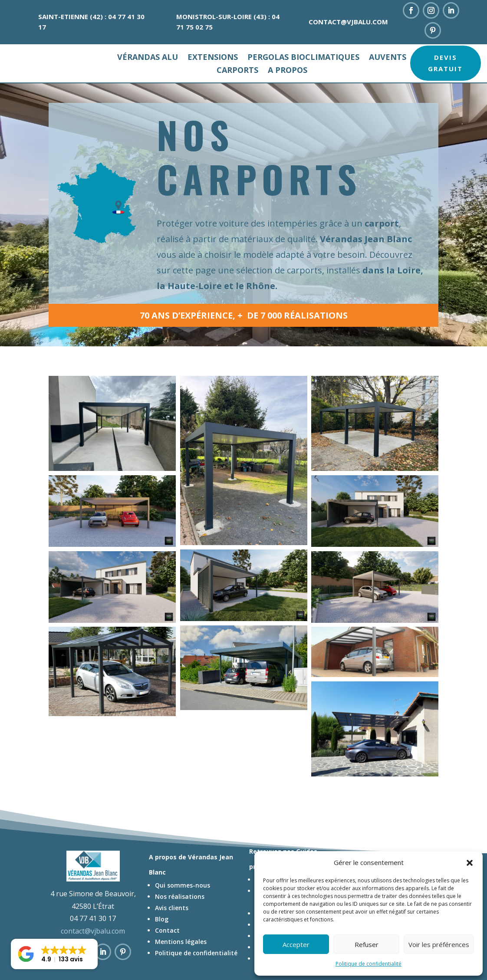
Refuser (367, 944)
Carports (237, 71)
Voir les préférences (439, 944)
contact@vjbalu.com (348, 22)
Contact (167, 949)
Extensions (213, 58)
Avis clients (172, 926)
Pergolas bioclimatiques (303, 58)
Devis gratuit (445, 63)
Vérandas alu (148, 58)
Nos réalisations (180, 915)
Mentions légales (181, 960)
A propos (288, 71)
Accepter (296, 944)
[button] (470, 863)
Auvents (388, 58)
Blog (162, 938)
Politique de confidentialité (369, 964)
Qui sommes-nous (183, 904)
